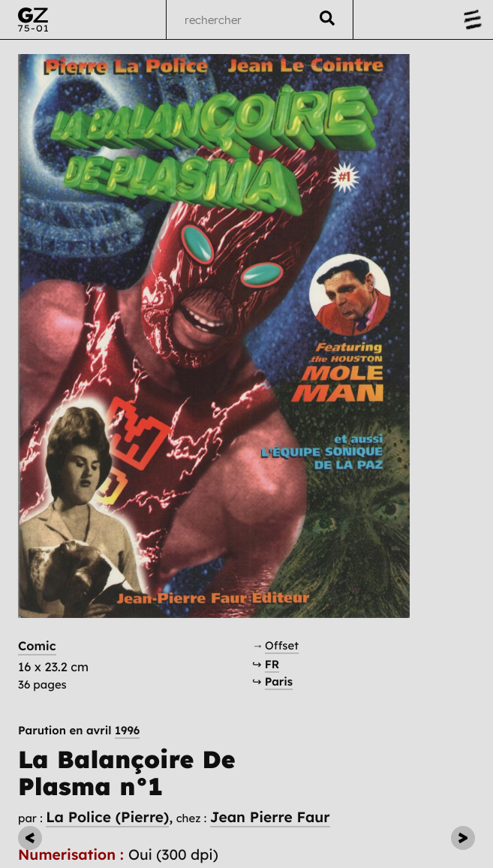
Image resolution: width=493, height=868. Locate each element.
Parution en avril (79, 730)
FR (272, 664)
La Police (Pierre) (107, 817)
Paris (279, 681)
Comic (37, 646)
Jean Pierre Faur (270, 817)
